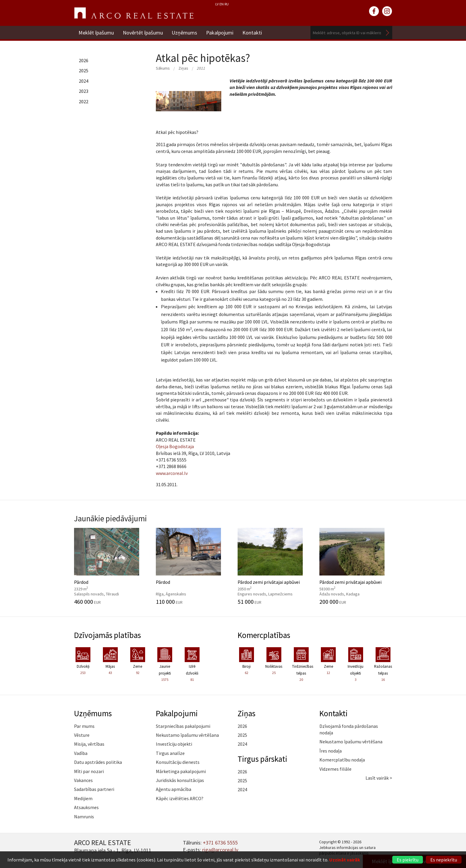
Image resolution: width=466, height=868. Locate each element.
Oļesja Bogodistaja (175, 446)
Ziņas (183, 68)
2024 (84, 81)
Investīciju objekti (174, 744)
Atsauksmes (86, 807)
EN (222, 4)
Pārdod (110, 566)
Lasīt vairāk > (379, 778)
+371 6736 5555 (220, 843)
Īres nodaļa (331, 751)
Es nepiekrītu (444, 860)
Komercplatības (264, 635)
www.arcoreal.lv (172, 473)
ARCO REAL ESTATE (134, 13)
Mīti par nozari (89, 771)
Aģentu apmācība (174, 789)
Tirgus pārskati (262, 759)
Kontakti (252, 33)
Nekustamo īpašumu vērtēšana (187, 735)
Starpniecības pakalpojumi (183, 726)
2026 (84, 60)
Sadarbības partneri (94, 789)
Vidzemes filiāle (335, 769)
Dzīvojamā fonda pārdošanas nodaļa (349, 729)
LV (217, 4)
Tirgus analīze (170, 753)
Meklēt (388, 33)
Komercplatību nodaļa (342, 760)
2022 (84, 101)
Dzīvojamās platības (108, 635)
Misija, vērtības (89, 744)
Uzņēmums (185, 33)
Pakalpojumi (220, 33)
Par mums (84, 726)
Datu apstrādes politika (98, 762)
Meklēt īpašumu (96, 33)
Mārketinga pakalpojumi (181, 771)
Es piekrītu (408, 860)
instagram (387, 11)
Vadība (81, 753)
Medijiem (83, 798)
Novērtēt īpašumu (143, 33)
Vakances (83, 780)
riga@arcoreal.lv (220, 850)
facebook (374, 11)
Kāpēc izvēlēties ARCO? (180, 798)
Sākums (163, 68)
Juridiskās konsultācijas (180, 780)
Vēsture (82, 735)
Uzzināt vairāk (345, 860)
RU (227, 4)
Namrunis (84, 817)
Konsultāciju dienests (178, 762)
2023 (84, 91)
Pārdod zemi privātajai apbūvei (274, 566)
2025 (84, 71)
